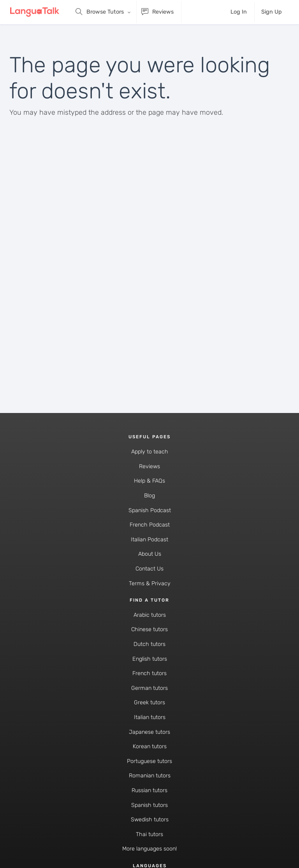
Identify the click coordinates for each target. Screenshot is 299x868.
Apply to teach (150, 452)
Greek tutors (149, 703)
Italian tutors (150, 717)
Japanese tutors (149, 732)
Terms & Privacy (150, 584)
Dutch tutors (149, 644)
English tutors (150, 659)
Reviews (149, 466)
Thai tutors (149, 834)
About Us (150, 554)
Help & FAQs (149, 481)
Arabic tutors (150, 615)
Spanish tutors (149, 805)
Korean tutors (150, 746)
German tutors (149, 688)
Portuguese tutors (149, 761)
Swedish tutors (150, 820)
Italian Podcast (149, 540)
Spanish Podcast (150, 510)
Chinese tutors (149, 629)
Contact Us (149, 569)
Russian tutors (149, 790)
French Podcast (150, 525)
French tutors (149, 673)
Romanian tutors (150, 776)
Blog (149, 496)
